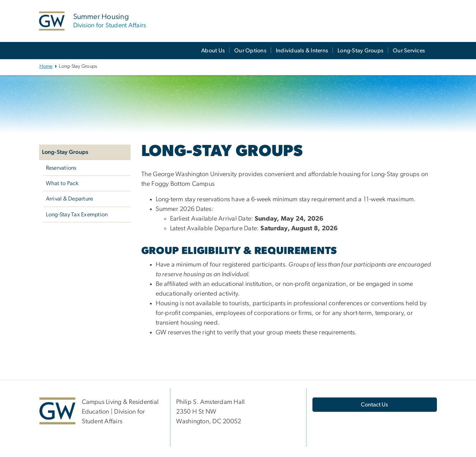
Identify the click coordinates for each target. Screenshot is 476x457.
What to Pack (62, 183)
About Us (213, 51)
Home (46, 66)
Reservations (61, 168)
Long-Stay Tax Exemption (77, 215)
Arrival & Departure (70, 199)
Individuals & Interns (302, 51)
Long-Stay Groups (360, 51)
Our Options (250, 51)
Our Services (409, 51)
